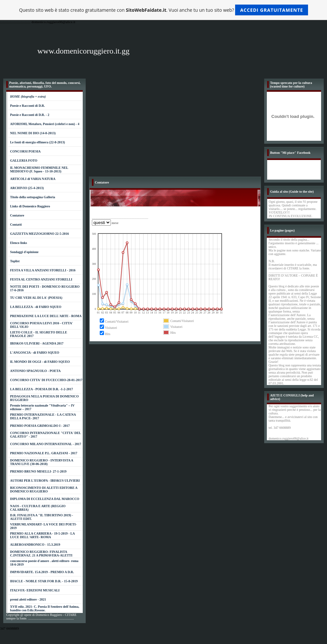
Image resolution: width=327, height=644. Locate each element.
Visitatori (111, 328)
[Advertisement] (175, 128)
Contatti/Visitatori (117, 322)
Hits (108, 334)
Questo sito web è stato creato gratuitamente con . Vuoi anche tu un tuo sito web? (163, 10)
